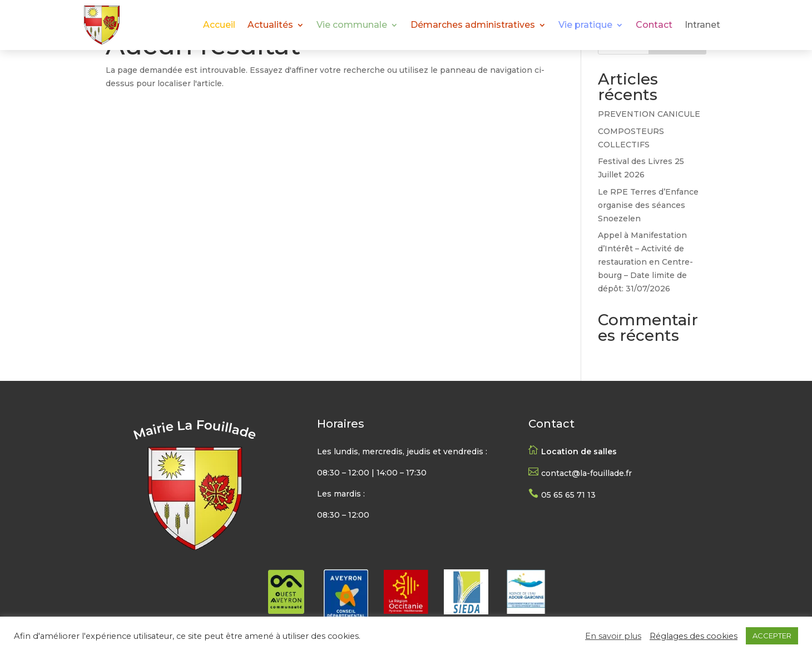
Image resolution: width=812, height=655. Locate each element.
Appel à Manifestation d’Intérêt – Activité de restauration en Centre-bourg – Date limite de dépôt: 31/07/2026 (645, 262)
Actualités (270, 26)
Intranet (702, 26)
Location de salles (579, 451)
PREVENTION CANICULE (649, 114)
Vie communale (352, 26)
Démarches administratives (473, 26)
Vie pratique (585, 26)
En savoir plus (613, 636)
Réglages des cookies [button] (694, 636)
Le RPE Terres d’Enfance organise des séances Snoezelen (648, 205)
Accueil (219, 26)
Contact (654, 26)
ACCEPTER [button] (772, 636)
